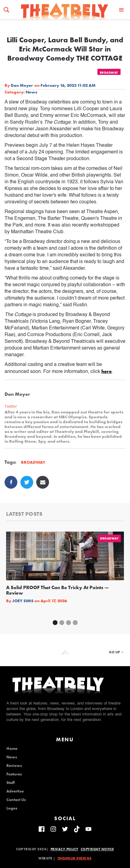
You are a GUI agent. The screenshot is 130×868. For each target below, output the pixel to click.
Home (12, 749)
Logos (12, 808)
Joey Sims (23, 601)
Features (14, 774)
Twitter (11, 406)
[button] (121, 10)
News (31, 92)
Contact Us (16, 800)
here (107, 371)
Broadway (109, 73)
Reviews (14, 766)
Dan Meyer (22, 85)
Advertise (15, 791)
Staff (11, 783)
